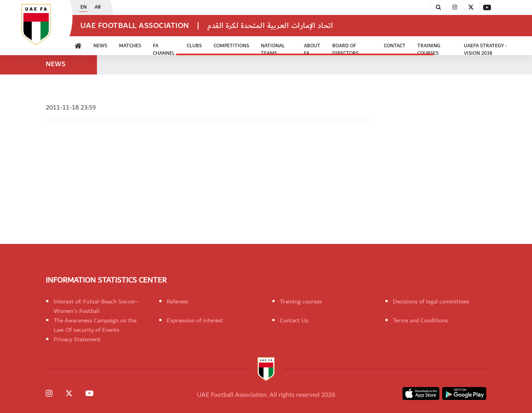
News (100, 46)
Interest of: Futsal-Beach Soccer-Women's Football (96, 306)
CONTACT (395, 46)
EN (84, 7)
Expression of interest (195, 320)
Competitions (231, 46)
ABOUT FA (312, 48)
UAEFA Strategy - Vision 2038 (485, 48)
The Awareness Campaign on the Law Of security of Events (95, 325)
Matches (130, 46)
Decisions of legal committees (431, 301)
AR (98, 7)
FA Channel (164, 48)
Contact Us (294, 320)
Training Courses (429, 48)
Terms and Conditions (420, 320)
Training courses (301, 301)
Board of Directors (345, 48)
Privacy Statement (77, 339)
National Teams (273, 48)
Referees (178, 301)
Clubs (194, 46)
